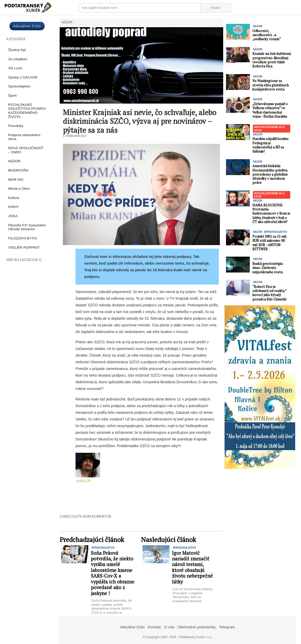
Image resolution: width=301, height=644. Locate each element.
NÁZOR (14, 161)
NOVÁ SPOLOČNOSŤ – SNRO (26, 150)
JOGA (13, 216)
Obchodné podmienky (197, 627)
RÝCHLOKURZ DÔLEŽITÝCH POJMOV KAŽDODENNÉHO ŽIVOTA (27, 111)
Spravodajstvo (19, 86)
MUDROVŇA (18, 170)
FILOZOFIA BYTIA (23, 238)
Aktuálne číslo (27, 26)
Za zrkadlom (18, 59)
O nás (169, 627)
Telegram (227, 627)
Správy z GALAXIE (23, 77)
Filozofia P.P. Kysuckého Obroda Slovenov (27, 227)
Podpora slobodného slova (24, 137)
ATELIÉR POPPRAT (24, 248)
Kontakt (154, 627)
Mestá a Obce (19, 189)
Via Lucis (15, 68)
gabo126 (84, 481)
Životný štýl (17, 50)
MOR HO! (16, 180)
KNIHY (14, 207)
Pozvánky (16, 126)
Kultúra (14, 198)
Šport (12, 95)
